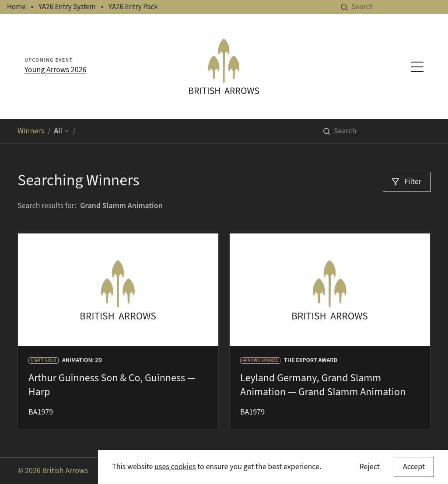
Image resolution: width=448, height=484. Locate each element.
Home (16, 7)
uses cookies (175, 467)
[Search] (400, 7)
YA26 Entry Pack (133, 7)
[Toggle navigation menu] (417, 67)
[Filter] (407, 182)
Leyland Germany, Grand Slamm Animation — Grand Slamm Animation (323, 385)
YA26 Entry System (67, 7)
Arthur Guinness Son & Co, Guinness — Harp (112, 385)
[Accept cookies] (414, 467)
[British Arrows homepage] (224, 66)
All (61, 131)
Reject (369, 467)
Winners (31, 131)
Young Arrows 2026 (56, 70)
